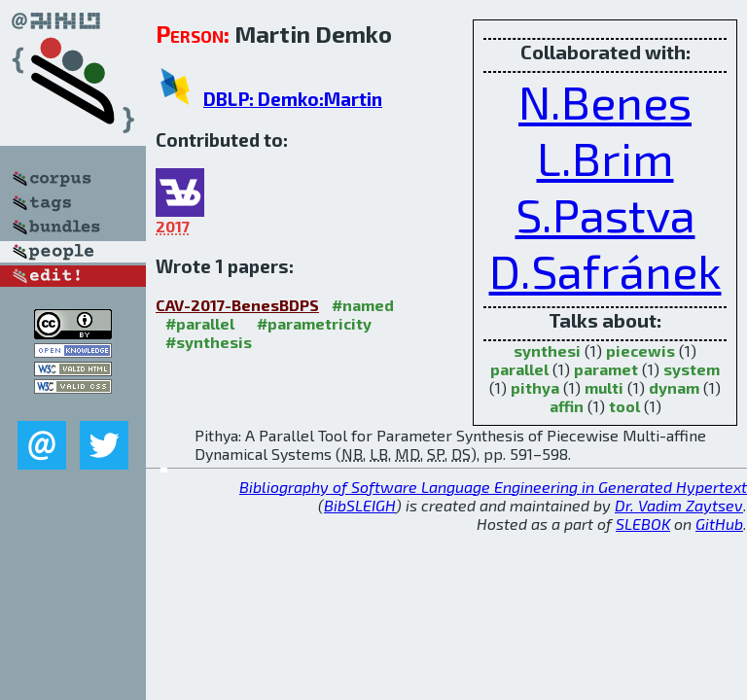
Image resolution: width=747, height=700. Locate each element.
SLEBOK (643, 524)
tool (624, 406)
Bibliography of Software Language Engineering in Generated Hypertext (493, 487)
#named (363, 305)
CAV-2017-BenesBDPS (237, 305)
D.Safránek (605, 270)
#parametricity (314, 323)
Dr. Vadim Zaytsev (679, 505)
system (692, 369)
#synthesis (209, 342)
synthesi (547, 350)
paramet (606, 369)
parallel (519, 369)
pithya (535, 387)
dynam (674, 387)
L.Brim (605, 157)
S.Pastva (605, 214)
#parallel (200, 323)
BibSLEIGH (360, 505)
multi (604, 387)
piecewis (640, 350)
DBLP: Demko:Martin (293, 99)
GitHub (719, 524)
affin (567, 406)
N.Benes (605, 101)
